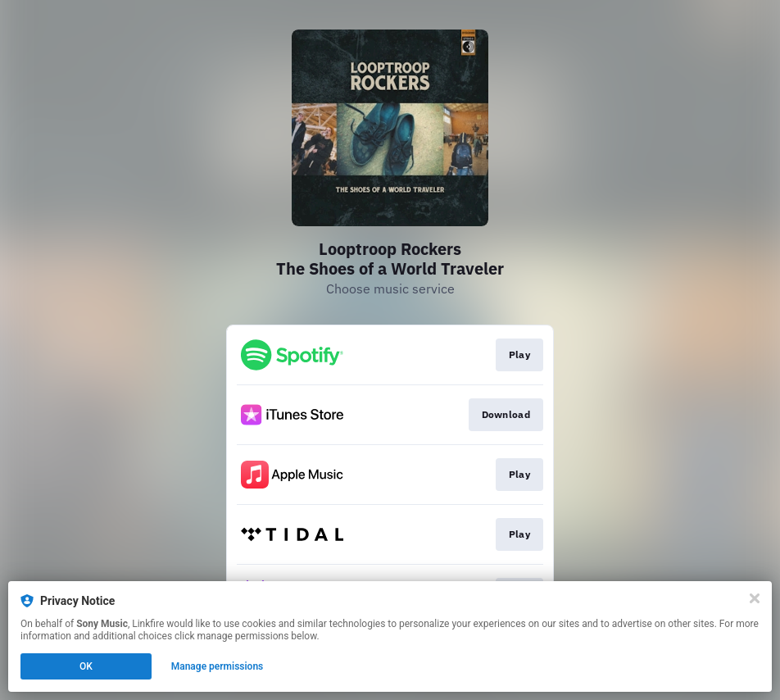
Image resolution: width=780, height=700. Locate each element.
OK (86, 666)
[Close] (755, 598)
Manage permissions (218, 666)
